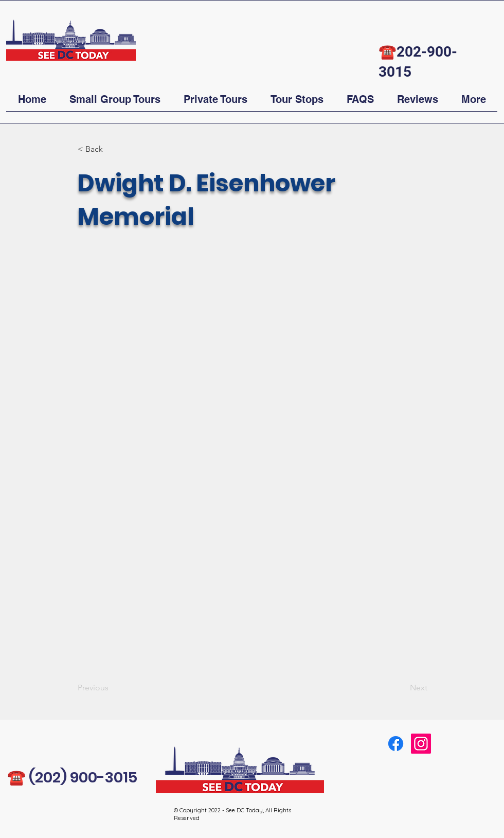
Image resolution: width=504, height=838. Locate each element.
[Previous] (112, 688)
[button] (115, 103)
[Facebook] (396, 744)
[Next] (402, 688)
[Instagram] (421, 744)
